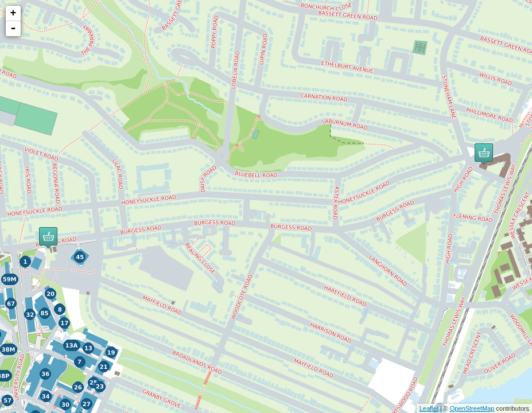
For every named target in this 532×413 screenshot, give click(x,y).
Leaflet (429, 408)
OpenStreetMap (472, 408)
